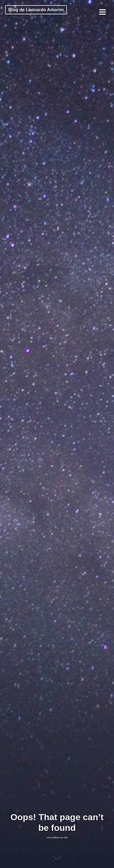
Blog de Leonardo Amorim (36, 10)
